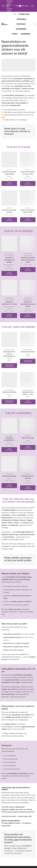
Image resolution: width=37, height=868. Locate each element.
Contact (9, 5)
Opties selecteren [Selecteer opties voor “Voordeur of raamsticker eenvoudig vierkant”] (28, 316)
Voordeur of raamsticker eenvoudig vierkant (28, 304)
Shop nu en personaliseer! (11, 821)
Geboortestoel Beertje (9, 392)
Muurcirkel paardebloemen (9, 439)
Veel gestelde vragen (9, 9)
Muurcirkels (9, 436)
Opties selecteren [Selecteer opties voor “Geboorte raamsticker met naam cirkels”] (28, 183)
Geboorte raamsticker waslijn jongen (9, 173)
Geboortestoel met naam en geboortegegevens (9, 354)
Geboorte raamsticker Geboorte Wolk (28, 211)
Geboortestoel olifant (28, 352)
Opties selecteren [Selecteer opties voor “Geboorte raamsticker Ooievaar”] (9, 220)
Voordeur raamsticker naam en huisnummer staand (28, 260)
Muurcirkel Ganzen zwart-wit (28, 477)
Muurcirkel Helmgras (9, 476)
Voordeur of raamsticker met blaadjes (9, 260)
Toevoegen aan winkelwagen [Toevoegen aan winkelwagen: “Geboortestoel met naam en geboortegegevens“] (9, 366)
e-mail (6, 546)
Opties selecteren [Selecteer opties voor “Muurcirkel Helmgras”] (9, 486)
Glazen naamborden (9, 265)
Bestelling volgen (10, 2)
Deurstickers (9, 254)
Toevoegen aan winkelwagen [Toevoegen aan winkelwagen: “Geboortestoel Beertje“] (9, 402)
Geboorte (9, 170)
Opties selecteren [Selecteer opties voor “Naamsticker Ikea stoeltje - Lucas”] (28, 402)
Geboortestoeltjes (9, 350)
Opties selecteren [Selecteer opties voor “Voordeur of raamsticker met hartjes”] (9, 315)
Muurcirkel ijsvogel (28, 438)
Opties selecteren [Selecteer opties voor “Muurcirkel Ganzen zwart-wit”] (28, 488)
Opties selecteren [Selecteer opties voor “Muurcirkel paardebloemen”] (9, 450)
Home (15, 14)
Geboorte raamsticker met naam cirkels (28, 173)
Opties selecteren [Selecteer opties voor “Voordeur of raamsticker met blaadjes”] (9, 273)
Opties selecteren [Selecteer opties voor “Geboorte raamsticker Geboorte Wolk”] (28, 220)
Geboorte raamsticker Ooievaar (9, 211)
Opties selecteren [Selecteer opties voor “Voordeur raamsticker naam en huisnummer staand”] (28, 270)
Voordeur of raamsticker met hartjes (9, 303)
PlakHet (9, 177)
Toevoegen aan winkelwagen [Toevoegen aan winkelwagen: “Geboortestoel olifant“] (28, 361)
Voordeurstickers (9, 256)
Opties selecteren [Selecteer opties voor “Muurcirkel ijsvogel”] (28, 447)
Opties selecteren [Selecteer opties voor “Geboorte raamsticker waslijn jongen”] (9, 183)
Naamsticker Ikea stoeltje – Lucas (28, 393)
